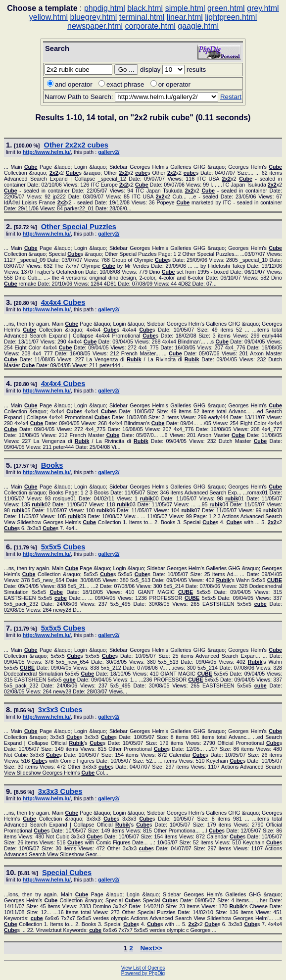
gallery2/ (109, 152)
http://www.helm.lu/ (47, 152)
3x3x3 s (60, 710)
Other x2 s (76, 145)
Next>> (151, 948)
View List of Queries (143, 968)
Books (52, 465)
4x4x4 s (63, 302)
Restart (231, 97)
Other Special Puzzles (79, 227)
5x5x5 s (63, 547)
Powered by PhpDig (143, 973)
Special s (67, 873)
